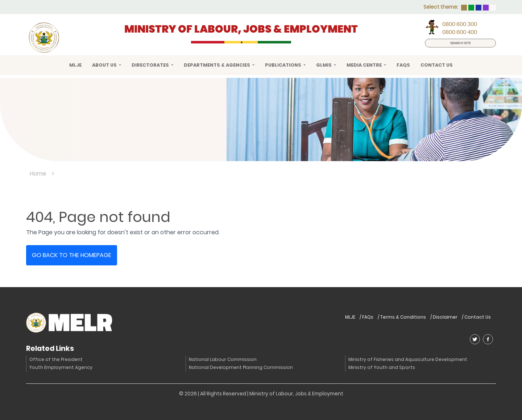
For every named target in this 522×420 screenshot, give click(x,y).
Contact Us (437, 65)
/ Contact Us (476, 317)
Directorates (151, 65)
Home (38, 174)
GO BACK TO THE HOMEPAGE (72, 255)
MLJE (75, 65)
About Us (105, 65)
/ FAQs (366, 317)
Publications (284, 65)
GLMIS (324, 65)
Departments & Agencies (217, 65)
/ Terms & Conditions (402, 317)
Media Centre (365, 65)
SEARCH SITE (460, 43)
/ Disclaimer (444, 317)
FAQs (403, 65)
